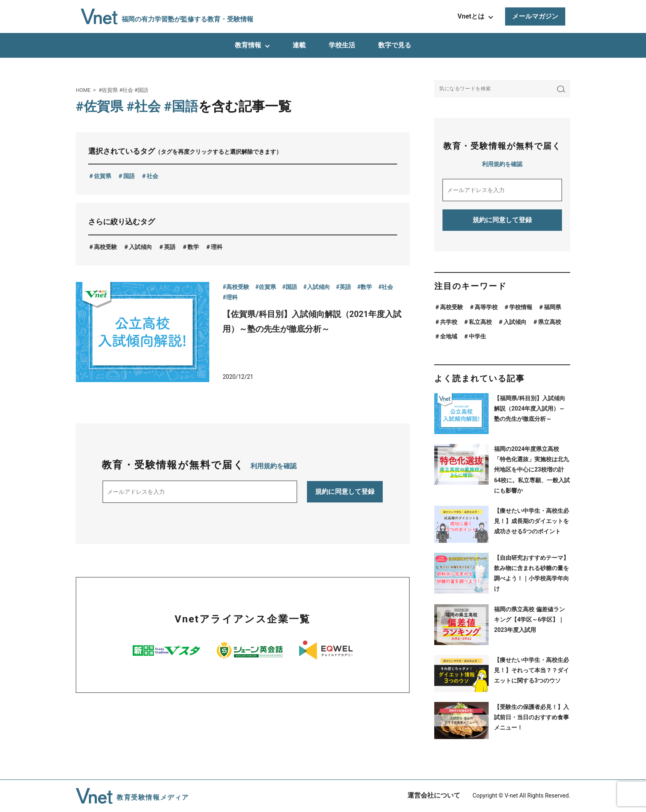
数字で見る (395, 45)
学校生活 (342, 45)
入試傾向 (140, 247)
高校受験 (105, 247)
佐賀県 (103, 176)
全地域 (449, 336)
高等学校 (486, 307)
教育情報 (248, 45)
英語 (170, 247)
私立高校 (480, 322)
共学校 (449, 322)
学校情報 (521, 307)
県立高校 (550, 322)
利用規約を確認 (274, 466)
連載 (299, 45)
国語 (129, 176)
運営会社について (434, 795)
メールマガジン (535, 16)
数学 (193, 247)
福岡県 (552, 307)
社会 (152, 176)
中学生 (477, 336)
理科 (217, 247)
